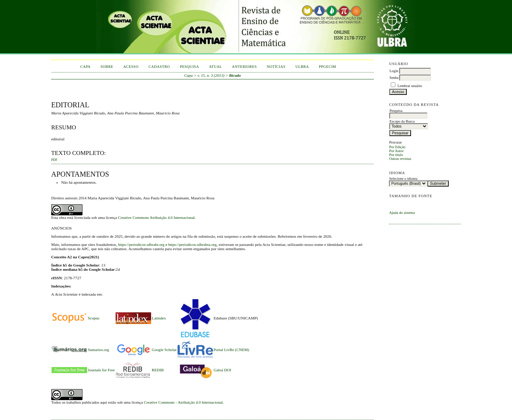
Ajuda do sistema (402, 213)
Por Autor (396, 151)
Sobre (107, 67)
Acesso (131, 67)
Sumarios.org (98, 350)
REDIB (158, 370)
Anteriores (244, 67)
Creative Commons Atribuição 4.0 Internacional (156, 217)
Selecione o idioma (403, 179)
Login (394, 71)
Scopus (94, 318)
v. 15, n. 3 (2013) (211, 75)
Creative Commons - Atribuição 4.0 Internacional (183, 402)
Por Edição (397, 147)
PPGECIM (328, 67)
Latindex (159, 318)
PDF (54, 160)
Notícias (276, 67)
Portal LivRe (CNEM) (231, 350)
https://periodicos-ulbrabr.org (141, 244)
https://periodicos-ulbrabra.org (192, 244)
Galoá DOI (222, 370)
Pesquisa (190, 67)
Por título (396, 155)
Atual (216, 67)
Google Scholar (164, 350)
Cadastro (159, 67)
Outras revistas (400, 159)
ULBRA (302, 67)
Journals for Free (101, 370)
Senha (394, 78)
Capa (86, 67)
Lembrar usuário (410, 86)
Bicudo (235, 75)
